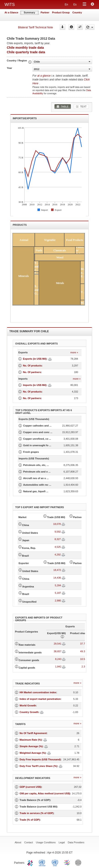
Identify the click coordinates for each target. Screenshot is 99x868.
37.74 (83, 644)
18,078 (57, 524)
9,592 (58, 532)
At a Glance (11, 12)
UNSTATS (55, 862)
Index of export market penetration (40, 699)
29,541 (58, 644)
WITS (10, 5)
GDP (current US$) (30, 787)
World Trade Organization (67, 862)
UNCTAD (43, 862)
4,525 (58, 547)
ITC (31, 862)
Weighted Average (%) (33, 753)
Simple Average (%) (31, 746)
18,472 (57, 570)
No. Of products (32, 366)
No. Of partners (32, 372)
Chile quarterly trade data (26, 52)
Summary (30, 12)
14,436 (57, 578)
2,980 (58, 601)
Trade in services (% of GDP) (37, 813)
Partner (45, 12)
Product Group (61, 12)
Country (77, 12)
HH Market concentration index (38, 692)
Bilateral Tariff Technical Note (35, 27)
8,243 (58, 659)
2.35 (84, 667)
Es (75, 5)
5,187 (58, 593)
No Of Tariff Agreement (33, 733)
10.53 (83, 659)
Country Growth (29, 712)
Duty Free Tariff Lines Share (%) (38, 766)
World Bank (79, 862)
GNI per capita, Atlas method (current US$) (45, 793)
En (66, 5)
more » (74, 352)
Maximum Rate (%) (31, 740)
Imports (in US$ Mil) (35, 385)
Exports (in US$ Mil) (35, 359)
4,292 (58, 555)
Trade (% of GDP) (30, 820)
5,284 (58, 585)
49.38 (83, 651)
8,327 (58, 539)
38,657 (58, 651)
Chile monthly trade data (25, 48)
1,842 (58, 667)
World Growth (28, 706)
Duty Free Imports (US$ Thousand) (40, 759)
